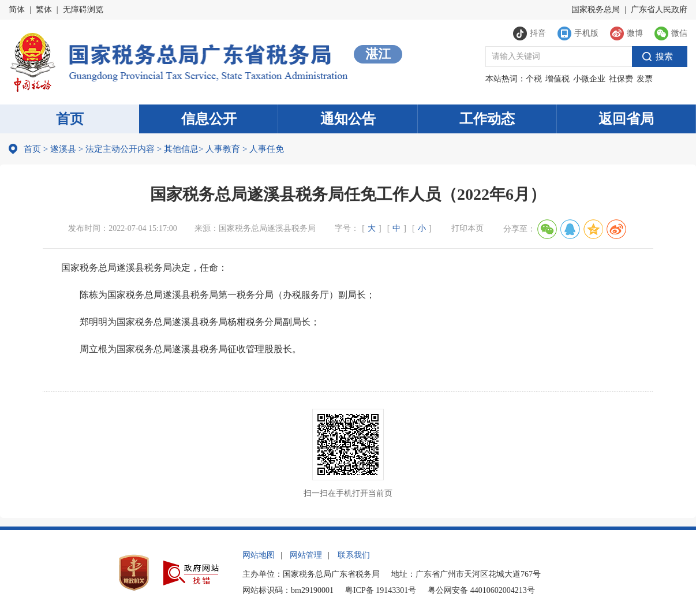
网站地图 (259, 555)
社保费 (621, 79)
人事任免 (263, 149)
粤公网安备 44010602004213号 (481, 590)
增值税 (557, 79)
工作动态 (487, 119)
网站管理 (306, 555)
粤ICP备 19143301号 (381, 590)
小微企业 (589, 79)
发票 (645, 79)
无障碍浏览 (83, 10)
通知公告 (348, 119)
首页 (70, 119)
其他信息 (178, 149)
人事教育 (219, 149)
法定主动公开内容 (120, 149)
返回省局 (626, 119)
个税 (534, 79)
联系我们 (354, 555)
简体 (17, 10)
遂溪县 (63, 149)
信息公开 (209, 119)
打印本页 (467, 228)
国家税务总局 (596, 10)
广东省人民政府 (659, 10)
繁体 (44, 10)
